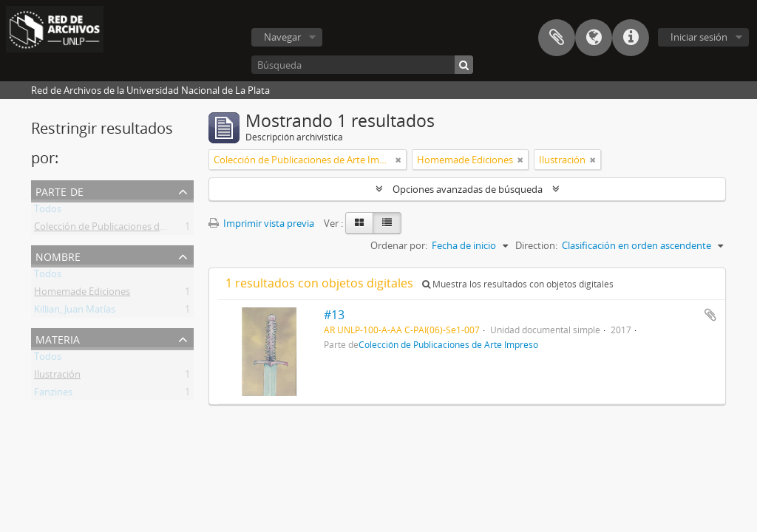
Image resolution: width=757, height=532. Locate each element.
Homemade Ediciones (82, 294)
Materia (58, 338)
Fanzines (53, 395)
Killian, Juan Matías (75, 312)
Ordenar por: (399, 245)
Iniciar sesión (699, 37)
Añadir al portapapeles (710, 315)
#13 (334, 315)
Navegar (282, 37)
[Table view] (387, 223)
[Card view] (359, 223)
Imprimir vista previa (261, 223)
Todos (48, 211)
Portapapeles (557, 38)
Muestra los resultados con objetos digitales (518, 284)
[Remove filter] (398, 160)
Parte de (60, 190)
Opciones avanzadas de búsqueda (468, 189)
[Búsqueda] (362, 65)
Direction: (536, 245)
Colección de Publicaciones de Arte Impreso (129, 229)
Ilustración (57, 377)
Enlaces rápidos (631, 38)
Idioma (594, 38)
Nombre (58, 255)
